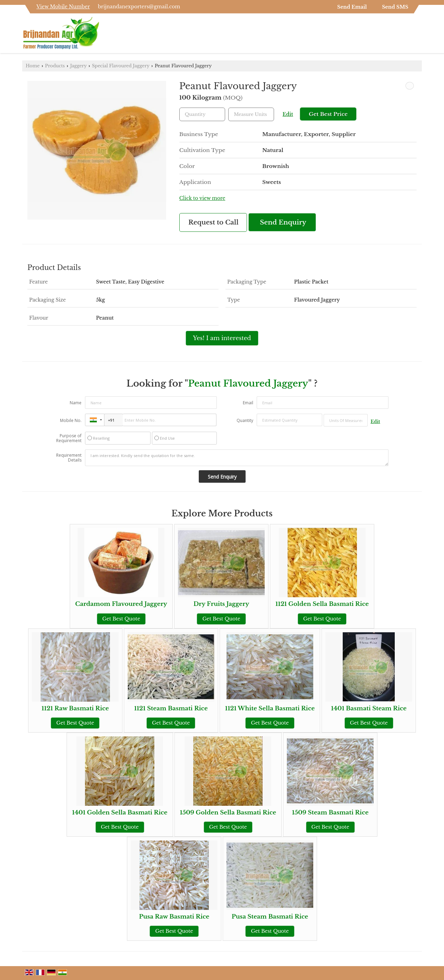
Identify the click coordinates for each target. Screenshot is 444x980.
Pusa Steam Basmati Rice (270, 917)
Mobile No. (71, 420)
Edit (288, 114)
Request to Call (214, 222)
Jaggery (78, 66)
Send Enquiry (283, 222)
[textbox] (251, 114)
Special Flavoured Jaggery (121, 66)
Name (76, 403)
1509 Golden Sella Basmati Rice (228, 813)
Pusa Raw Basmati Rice (174, 917)
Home (33, 66)
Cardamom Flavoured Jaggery (121, 604)
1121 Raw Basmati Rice (75, 708)
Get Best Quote (121, 619)
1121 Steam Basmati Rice (171, 708)
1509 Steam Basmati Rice (330, 813)
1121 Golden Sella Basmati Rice (322, 604)
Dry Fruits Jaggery (221, 604)
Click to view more (202, 198)
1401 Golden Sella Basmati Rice (120, 813)
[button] (63, 7)
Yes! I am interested (222, 338)
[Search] (417, 35)
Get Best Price (328, 114)
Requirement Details (69, 458)
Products (55, 66)
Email (248, 403)
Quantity (245, 420)
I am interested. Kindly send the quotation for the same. (237, 458)
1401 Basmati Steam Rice (369, 708)
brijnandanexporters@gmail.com (139, 7)
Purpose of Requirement (69, 438)
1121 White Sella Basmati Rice (270, 708)
